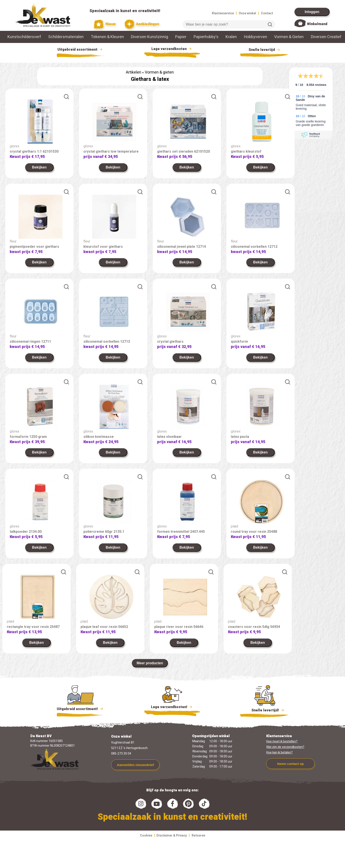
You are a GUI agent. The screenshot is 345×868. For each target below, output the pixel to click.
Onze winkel (247, 13)
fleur (13, 241)
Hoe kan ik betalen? (279, 752)
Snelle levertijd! (265, 710)
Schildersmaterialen (66, 37)
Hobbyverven (256, 37)
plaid (234, 526)
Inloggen (312, 12)
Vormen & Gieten (289, 37)
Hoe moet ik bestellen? (282, 741)
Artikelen (134, 72)
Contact (267, 13)
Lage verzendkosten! (172, 708)
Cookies (146, 836)
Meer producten (150, 663)
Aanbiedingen (142, 24)
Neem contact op (291, 764)
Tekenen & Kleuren (107, 37)
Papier (181, 37)
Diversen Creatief (326, 37)
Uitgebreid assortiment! (80, 709)
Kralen (231, 37)
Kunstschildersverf (24, 37)
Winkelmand (317, 24)
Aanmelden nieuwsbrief (135, 765)
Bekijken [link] (39, 167)
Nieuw (105, 24)
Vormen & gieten (159, 72)
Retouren (198, 836)
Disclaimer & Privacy (172, 836)
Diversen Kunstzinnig (150, 37)
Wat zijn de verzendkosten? (285, 747)
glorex (15, 146)
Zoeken (270, 24)
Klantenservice (223, 13)
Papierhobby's (206, 37)
